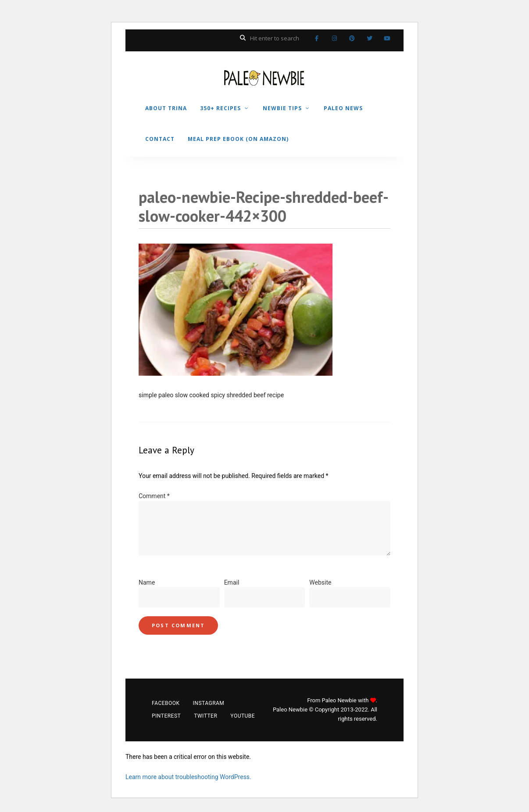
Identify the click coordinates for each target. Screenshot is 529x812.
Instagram (334, 38)
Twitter (369, 38)
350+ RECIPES (220, 108)
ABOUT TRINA (166, 108)
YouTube (387, 38)
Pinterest (352, 38)
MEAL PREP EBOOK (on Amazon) (238, 139)
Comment (154, 496)
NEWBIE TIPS (282, 108)
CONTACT (160, 139)
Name (147, 582)
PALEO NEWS (343, 108)
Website (320, 582)
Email (232, 582)
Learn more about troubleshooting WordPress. (188, 777)
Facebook (317, 38)
